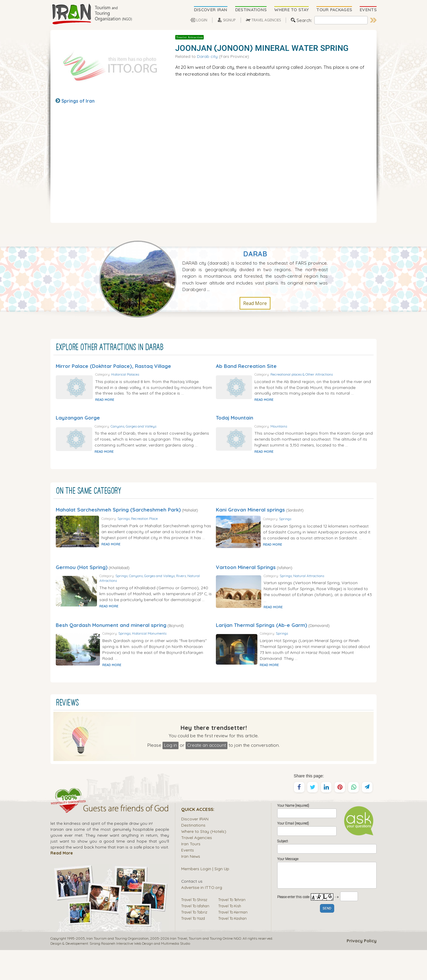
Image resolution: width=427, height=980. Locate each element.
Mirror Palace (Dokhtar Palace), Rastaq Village (113, 366)
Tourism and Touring (205, 968)
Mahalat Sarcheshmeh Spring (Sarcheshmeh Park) (118, 521)
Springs (142, 533)
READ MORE (130, 406)
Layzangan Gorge (78, 424)
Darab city (207, 56)
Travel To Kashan (232, 948)
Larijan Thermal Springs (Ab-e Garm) (262, 649)
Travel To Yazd (193, 948)
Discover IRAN (195, 849)
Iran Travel (179, 968)
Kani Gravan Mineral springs (250, 521)
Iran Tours (191, 874)
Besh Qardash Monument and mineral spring (111, 649)
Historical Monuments (167, 660)
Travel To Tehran (232, 930)
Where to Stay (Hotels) (204, 861)
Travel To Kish (230, 936)
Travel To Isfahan (195, 936)
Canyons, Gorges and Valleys (159, 432)
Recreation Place (163, 533)
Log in (171, 775)
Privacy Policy (362, 971)
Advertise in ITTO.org (202, 917)
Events (188, 880)
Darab (255, 254)
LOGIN (202, 20)
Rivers (202, 594)
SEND (327, 939)
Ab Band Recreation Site (246, 366)
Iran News (191, 886)
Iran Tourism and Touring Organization (117, 968)
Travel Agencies (197, 867)
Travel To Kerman (233, 942)
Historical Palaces (150, 374)
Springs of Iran (78, 101)
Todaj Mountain (235, 424)
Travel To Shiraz (194, 930)
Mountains (305, 432)
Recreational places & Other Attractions (328, 374)
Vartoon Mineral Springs (246, 585)
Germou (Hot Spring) (82, 585)
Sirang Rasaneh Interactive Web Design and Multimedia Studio (140, 973)
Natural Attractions (136, 599)
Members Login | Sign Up (205, 899)
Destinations (193, 855)
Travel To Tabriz (194, 942)
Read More (255, 303)
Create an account (207, 775)
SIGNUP (229, 20)
